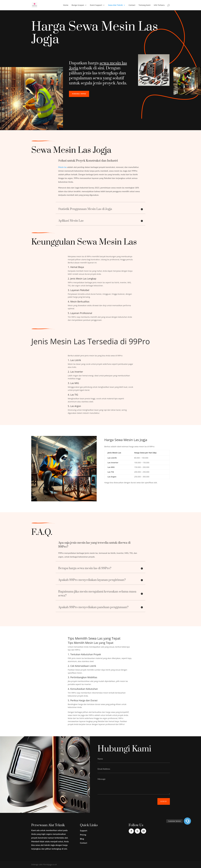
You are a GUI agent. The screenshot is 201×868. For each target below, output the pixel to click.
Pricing (83, 835)
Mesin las (62, 167)
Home (66, 5)
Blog (82, 839)
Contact (132, 5)
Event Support (96, 5)
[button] (187, 821)
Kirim (164, 801)
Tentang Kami (145, 5)
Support (84, 830)
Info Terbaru (159, 5)
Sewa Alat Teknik (115, 5)
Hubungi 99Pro (79, 94)
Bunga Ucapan (78, 5)
